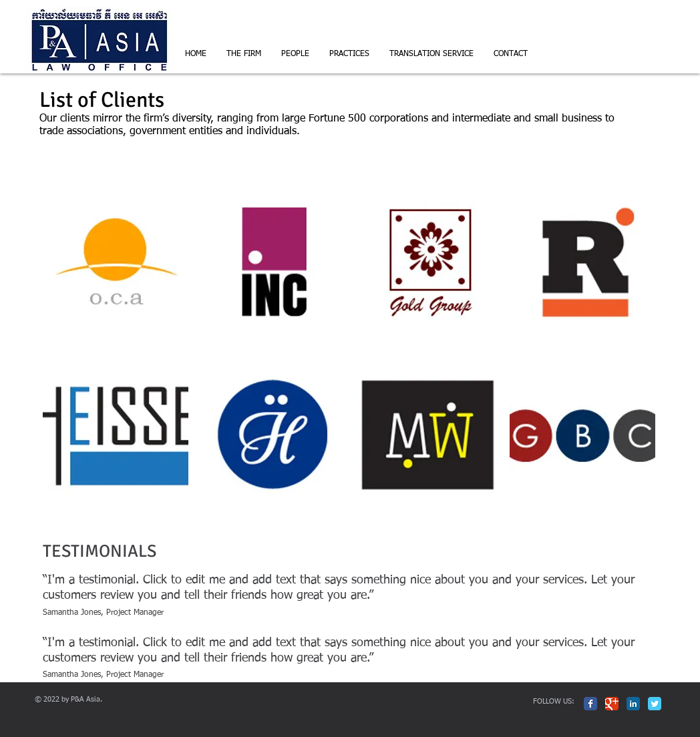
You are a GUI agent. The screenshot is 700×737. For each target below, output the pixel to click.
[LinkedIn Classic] (633, 704)
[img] (116, 262)
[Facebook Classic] (590, 704)
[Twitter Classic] (655, 704)
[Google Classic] (612, 704)
